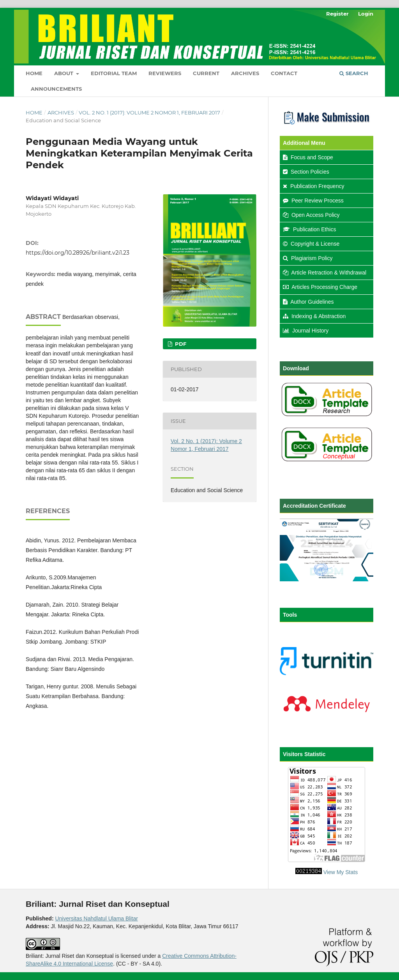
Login (366, 14)
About (64, 73)
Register (337, 14)
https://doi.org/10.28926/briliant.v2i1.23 (78, 253)
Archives (245, 73)
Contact (284, 73)
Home (34, 73)
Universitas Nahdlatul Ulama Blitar (96, 918)
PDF (180, 344)
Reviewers (165, 73)
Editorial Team (114, 73)
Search (354, 73)
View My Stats (341, 872)
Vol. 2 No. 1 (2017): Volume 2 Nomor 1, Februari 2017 (149, 113)
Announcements (56, 89)
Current (206, 73)
